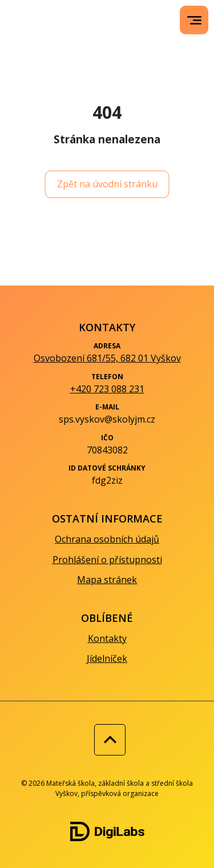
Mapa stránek (107, 580)
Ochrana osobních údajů (107, 539)
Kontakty (107, 638)
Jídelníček (107, 658)
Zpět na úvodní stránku (107, 184)
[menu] (194, 20)
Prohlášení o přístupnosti (107, 560)
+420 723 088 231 (107, 389)
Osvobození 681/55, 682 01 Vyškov (107, 358)
